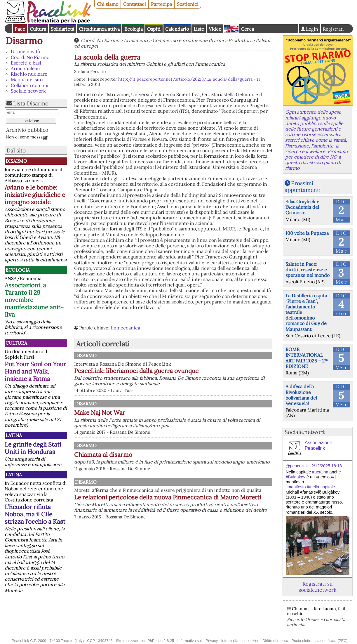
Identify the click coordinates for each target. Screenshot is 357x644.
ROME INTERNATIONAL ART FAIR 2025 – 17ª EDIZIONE (307, 358)
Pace (20, 29)
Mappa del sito (27, 79)
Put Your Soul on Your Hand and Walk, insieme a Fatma (35, 371)
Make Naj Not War (160, 418)
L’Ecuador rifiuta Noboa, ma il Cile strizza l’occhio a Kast (35, 514)
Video (215, 29)
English (231, 29)
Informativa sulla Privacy (198, 641)
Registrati (333, 29)
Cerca (248, 29)
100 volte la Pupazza (307, 233)
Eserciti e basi (26, 63)
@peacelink (297, 466)
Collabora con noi (30, 85)
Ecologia (134, 29)
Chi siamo (108, 4)
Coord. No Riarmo (30, 57)
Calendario (177, 29)
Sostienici (188, 4)
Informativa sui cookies (240, 641)
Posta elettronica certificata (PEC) (320, 641)
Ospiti (154, 29)
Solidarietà (62, 29)
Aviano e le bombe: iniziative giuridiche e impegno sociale (35, 195)
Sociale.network (28, 91)
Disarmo (24, 41)
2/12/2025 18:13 (327, 466)
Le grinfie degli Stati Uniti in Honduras (33, 448)
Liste (199, 29)
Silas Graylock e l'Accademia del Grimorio (302, 207)
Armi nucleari (26, 68)
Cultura (38, 29)
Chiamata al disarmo (164, 470)
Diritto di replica (275, 641)
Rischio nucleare (29, 74)
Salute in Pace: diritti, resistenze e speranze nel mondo (308, 270)
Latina (14, 435)
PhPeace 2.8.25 (161, 641)
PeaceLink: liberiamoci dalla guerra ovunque (197, 371)
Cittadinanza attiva (99, 29)
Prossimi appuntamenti (303, 186)
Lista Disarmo (31, 103)
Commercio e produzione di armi (188, 40)
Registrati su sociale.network (317, 587)
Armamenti (136, 40)
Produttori (240, 40)
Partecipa (161, 4)
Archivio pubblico (27, 130)
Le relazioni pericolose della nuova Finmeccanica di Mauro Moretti (183, 528)
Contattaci (135, 4)
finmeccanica (125, 328)
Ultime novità (25, 51)
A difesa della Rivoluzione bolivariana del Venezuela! (301, 395)
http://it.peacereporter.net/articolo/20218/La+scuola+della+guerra (185, 79)
